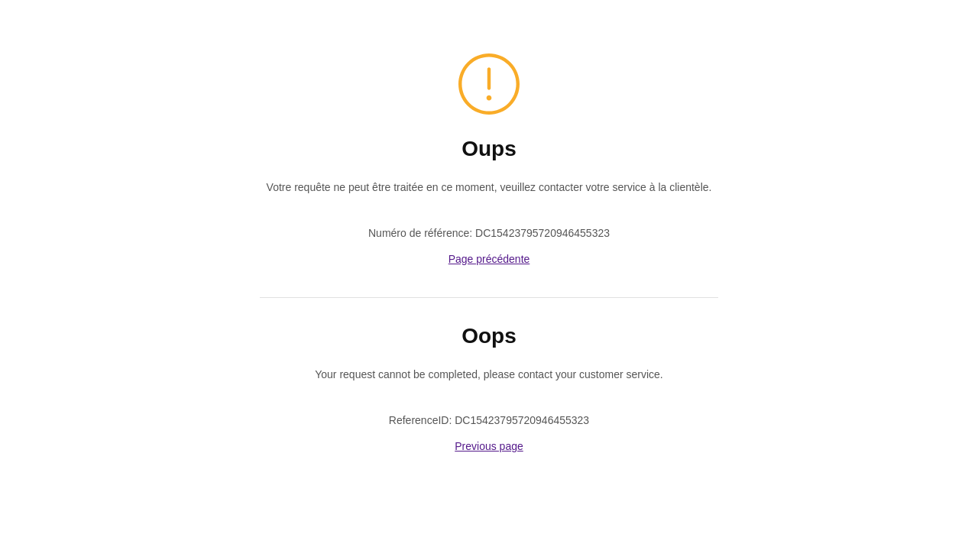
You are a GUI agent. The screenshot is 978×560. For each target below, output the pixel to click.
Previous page (489, 446)
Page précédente (489, 259)
